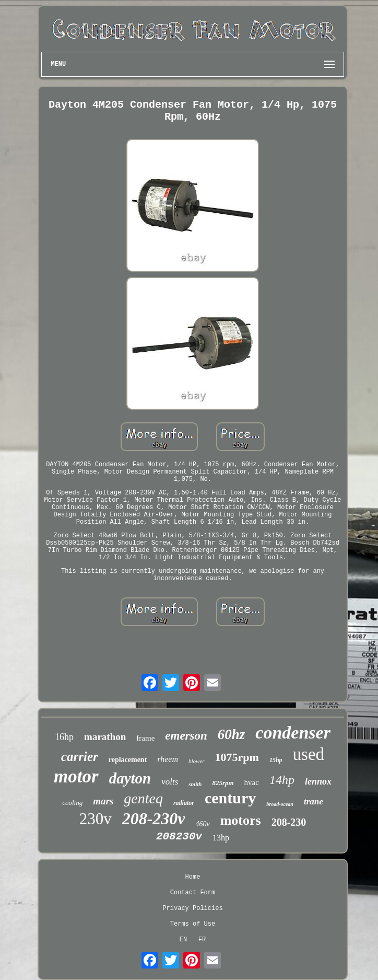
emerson (186, 736)
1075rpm (237, 757)
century (230, 798)
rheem (168, 759)
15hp (276, 760)
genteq (143, 798)
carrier (80, 757)
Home (193, 877)
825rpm (223, 783)
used (309, 754)
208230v (179, 837)
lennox (318, 781)
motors (241, 820)
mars (103, 801)
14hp (282, 780)
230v (96, 819)
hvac (252, 782)
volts (170, 782)
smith (195, 784)
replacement (128, 760)
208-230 (289, 822)
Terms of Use (193, 924)
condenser (293, 733)
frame (145, 738)
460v (202, 824)
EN (183, 940)
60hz (232, 734)
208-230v (154, 818)
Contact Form (193, 893)
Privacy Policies (192, 908)
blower (197, 761)
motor (76, 776)
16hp (64, 737)
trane (314, 802)
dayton (130, 778)
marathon (105, 737)
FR (202, 940)
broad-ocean (280, 804)
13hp (221, 838)
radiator (184, 803)
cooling (72, 803)
